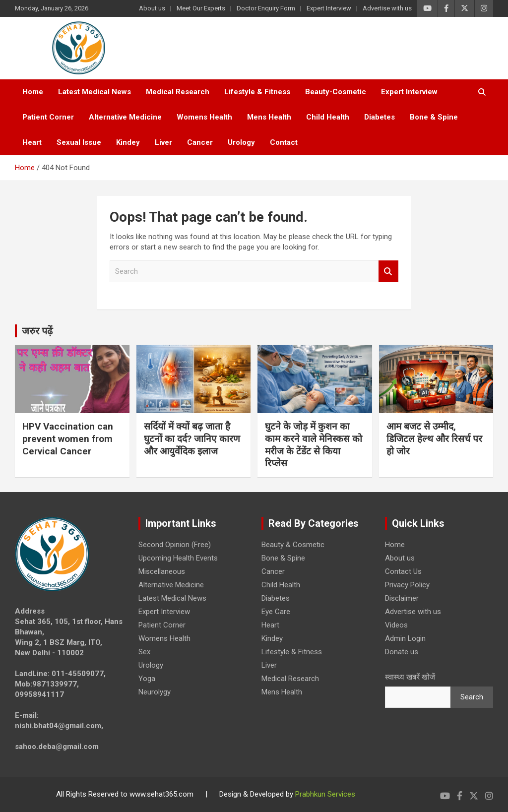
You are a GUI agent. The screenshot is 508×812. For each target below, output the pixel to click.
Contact (284, 142)
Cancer (200, 142)
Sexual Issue (79, 142)
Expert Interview (329, 8)
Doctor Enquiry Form (266, 8)
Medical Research (178, 92)
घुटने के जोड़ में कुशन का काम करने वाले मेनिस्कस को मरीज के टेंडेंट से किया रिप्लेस (314, 445)
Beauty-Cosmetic (336, 92)
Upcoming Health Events (178, 558)
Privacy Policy (407, 585)
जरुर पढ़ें (37, 331)
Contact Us (403, 571)
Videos (396, 625)
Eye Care (276, 612)
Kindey (128, 142)
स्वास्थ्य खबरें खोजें (410, 677)
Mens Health (269, 117)
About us (152, 8)
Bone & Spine (434, 117)
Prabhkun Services (325, 794)
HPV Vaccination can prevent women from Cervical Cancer (68, 438)
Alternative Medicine (125, 117)
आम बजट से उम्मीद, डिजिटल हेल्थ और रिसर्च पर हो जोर (434, 438)
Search (388, 272)
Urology (241, 142)
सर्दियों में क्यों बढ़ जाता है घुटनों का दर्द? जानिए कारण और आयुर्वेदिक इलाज (192, 438)
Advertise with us (387, 8)
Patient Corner (48, 117)
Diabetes (380, 117)
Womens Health (204, 117)
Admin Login (405, 638)
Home (33, 92)
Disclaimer (402, 598)
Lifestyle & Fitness (257, 92)
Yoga (147, 679)
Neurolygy (155, 692)
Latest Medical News (95, 92)
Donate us (402, 652)
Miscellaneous (162, 571)
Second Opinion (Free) (175, 545)
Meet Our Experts (201, 8)
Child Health (328, 117)
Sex (144, 652)
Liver (163, 142)
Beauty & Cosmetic (293, 545)
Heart (32, 142)
